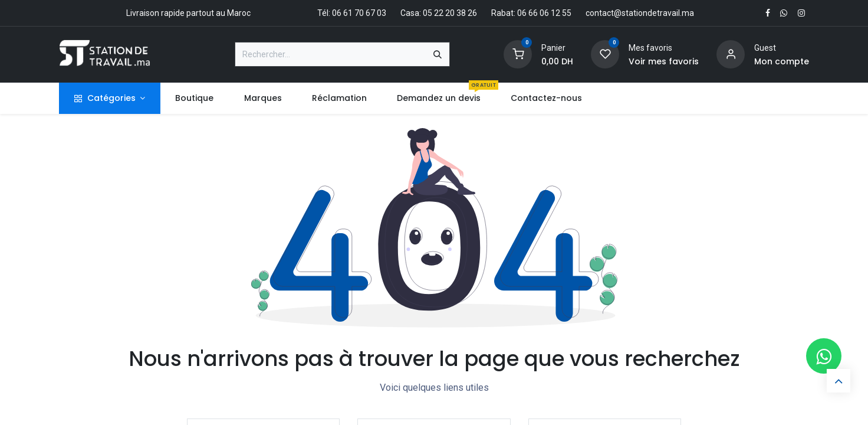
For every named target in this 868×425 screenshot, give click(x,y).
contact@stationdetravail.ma (640, 13)
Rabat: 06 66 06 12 (526, 13)
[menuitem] (195, 98)
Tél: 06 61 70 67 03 (352, 13)
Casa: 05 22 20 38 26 (439, 13)
